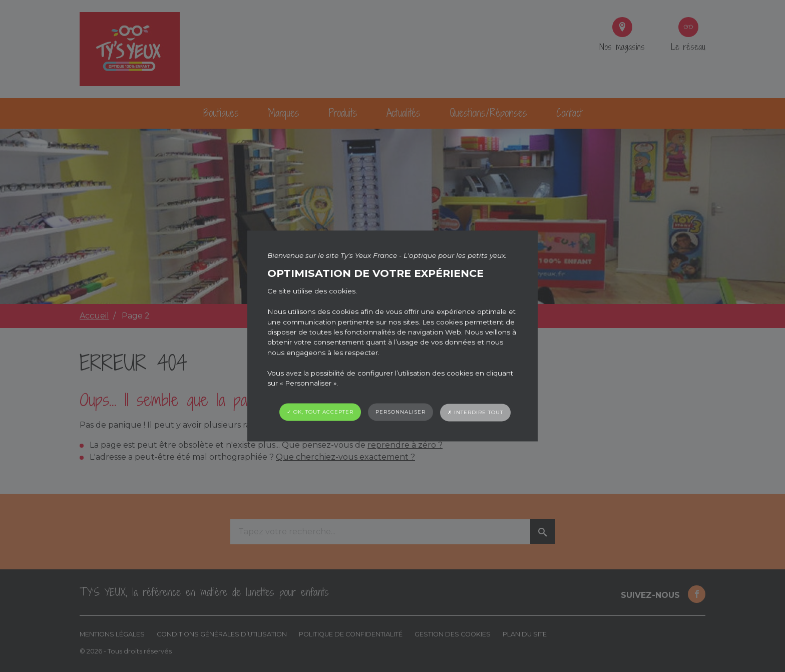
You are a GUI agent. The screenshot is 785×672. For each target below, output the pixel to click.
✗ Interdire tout (475, 413)
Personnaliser (401, 412)
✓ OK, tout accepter (320, 412)
